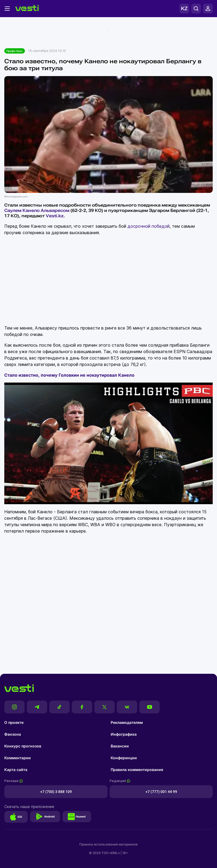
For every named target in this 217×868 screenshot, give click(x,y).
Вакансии (120, 746)
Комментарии (18, 758)
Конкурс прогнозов (23, 746)
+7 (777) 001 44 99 (161, 792)
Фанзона (13, 734)
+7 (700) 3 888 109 (56, 792)
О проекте (14, 722)
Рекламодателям (127, 722)
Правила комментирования (137, 770)
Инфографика (124, 734)
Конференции (124, 758)
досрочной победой (149, 226)
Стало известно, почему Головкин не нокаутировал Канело (69, 375)
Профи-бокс (15, 51)
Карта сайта (16, 770)
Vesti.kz (55, 216)
